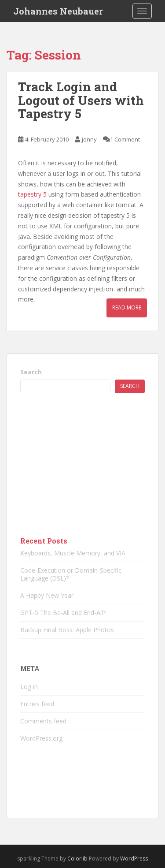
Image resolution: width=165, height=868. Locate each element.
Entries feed (37, 704)
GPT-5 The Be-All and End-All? (63, 613)
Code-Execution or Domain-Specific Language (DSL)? (71, 574)
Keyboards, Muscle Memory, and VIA (73, 553)
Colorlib (77, 859)
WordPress (134, 859)
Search (31, 372)
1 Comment (125, 139)
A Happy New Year (47, 595)
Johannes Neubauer (58, 11)
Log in (29, 687)
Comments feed (43, 721)
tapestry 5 (32, 194)
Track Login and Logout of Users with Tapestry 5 (81, 100)
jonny (89, 139)
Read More (127, 307)
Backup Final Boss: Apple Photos (67, 630)
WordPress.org (41, 738)
